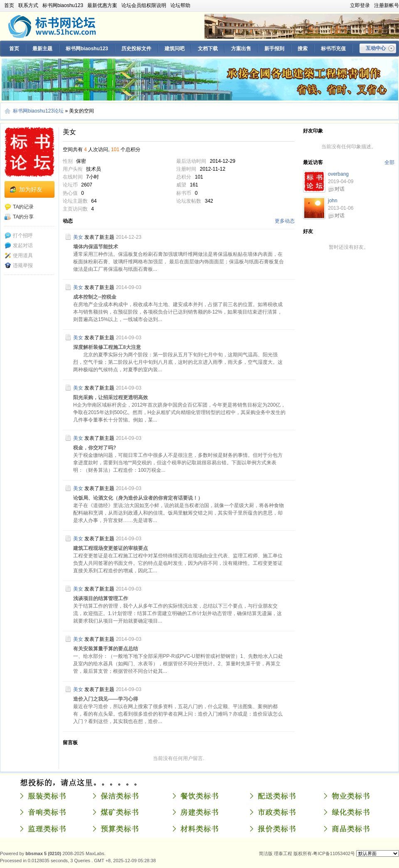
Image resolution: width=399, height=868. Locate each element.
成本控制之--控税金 (95, 297)
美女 (78, 237)
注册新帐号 (387, 5)
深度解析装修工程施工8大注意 (107, 347)
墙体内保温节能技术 (96, 247)
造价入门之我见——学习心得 (106, 699)
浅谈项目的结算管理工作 (101, 598)
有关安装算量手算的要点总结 (106, 649)
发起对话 (19, 245)
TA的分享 (19, 217)
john (333, 201)
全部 (389, 162)
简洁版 (266, 853)
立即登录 (360, 5)
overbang (338, 174)
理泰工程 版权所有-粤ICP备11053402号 (314, 853)
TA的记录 (19, 207)
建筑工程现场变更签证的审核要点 (111, 548)
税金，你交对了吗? (95, 448)
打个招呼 (19, 235)
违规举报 (19, 265)
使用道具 (19, 255)
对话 (340, 189)
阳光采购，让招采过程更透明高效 (111, 397)
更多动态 (285, 221)
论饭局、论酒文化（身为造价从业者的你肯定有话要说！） (138, 498)
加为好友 (31, 189)
